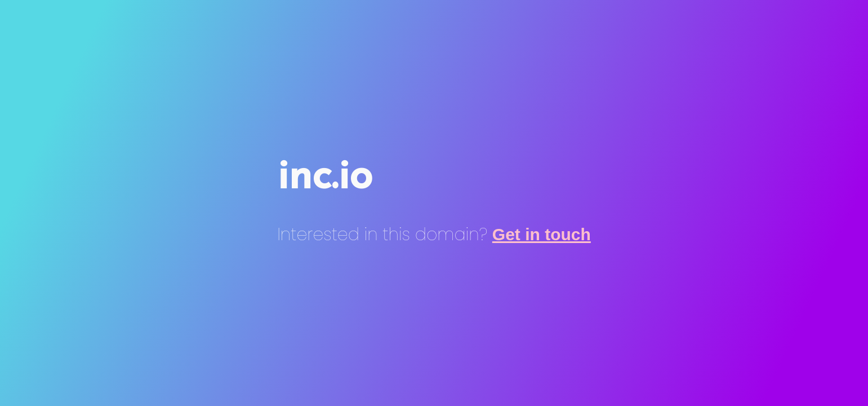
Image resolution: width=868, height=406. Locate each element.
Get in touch (542, 234)
